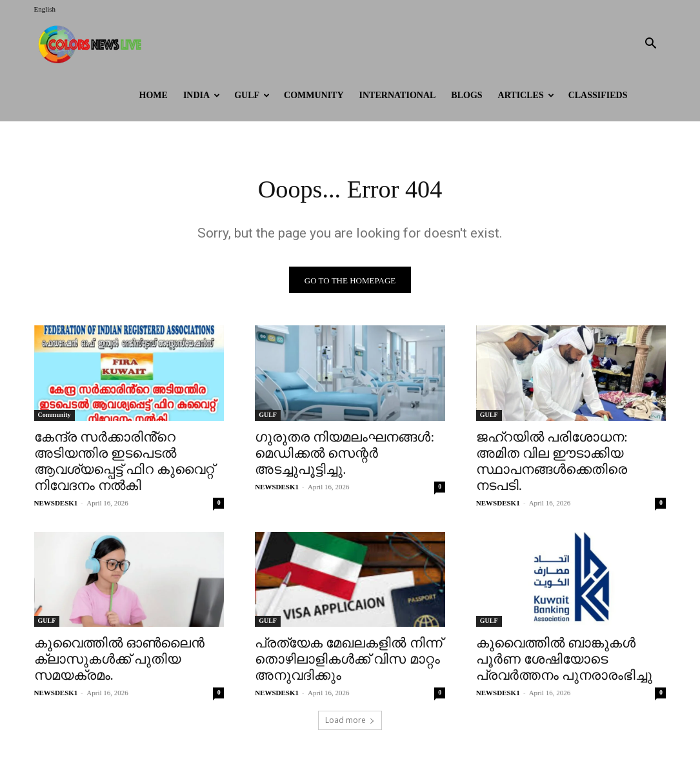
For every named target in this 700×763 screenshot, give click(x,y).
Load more (350, 722)
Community (314, 95)
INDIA (202, 95)
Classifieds (598, 95)
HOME (154, 95)
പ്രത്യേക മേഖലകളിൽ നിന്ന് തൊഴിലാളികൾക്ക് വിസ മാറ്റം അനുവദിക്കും (349, 660)
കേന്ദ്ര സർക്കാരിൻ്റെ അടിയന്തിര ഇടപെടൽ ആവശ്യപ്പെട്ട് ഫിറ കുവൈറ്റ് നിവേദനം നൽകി (125, 462)
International (398, 95)
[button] (651, 45)
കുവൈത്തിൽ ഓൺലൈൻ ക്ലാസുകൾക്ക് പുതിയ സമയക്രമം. (119, 660)
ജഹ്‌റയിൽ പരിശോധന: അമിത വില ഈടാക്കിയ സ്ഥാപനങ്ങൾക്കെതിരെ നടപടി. (552, 462)
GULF (252, 95)
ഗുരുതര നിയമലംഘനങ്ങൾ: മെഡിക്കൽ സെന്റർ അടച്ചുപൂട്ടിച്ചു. (345, 454)
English (45, 9)
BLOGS (466, 95)
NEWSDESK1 (56, 504)
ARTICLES (526, 95)
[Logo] (92, 44)
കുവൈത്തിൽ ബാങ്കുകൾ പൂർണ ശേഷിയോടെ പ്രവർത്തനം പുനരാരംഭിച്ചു (564, 660)
